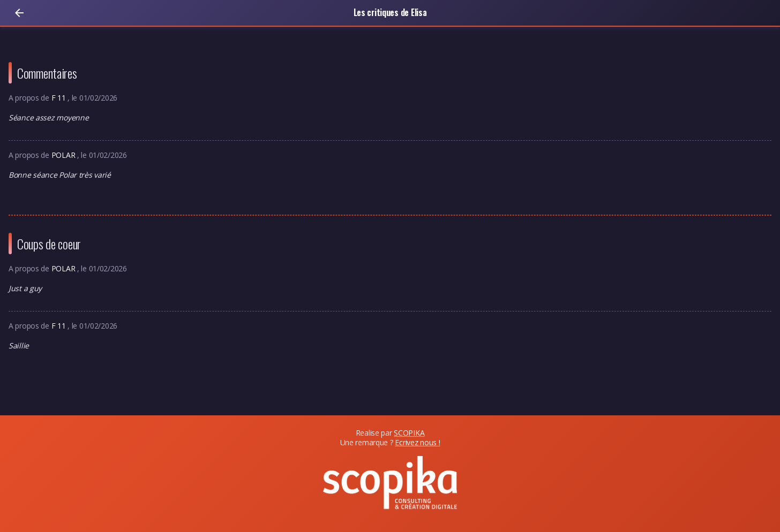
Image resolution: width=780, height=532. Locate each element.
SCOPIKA (409, 433)
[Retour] (19, 13)
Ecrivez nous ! (417, 442)
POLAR (64, 155)
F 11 (60, 98)
